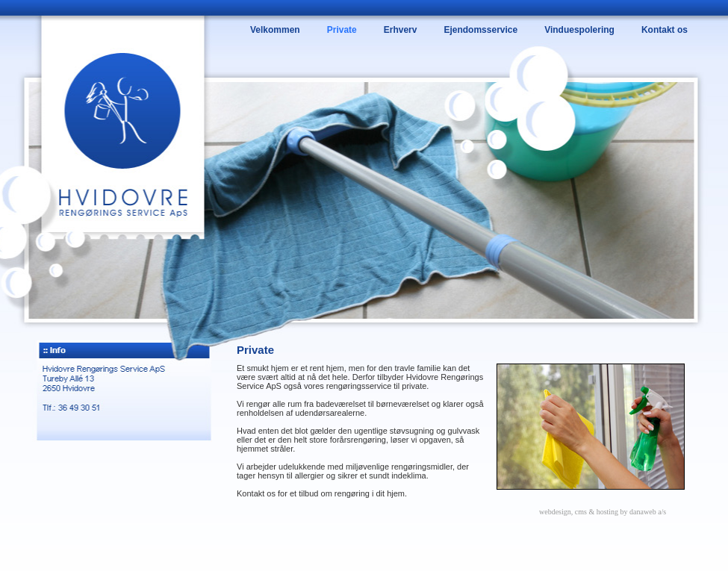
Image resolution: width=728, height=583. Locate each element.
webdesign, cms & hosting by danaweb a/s (603, 512)
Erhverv (401, 30)
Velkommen (275, 30)
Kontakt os (665, 30)
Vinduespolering (579, 30)
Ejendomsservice (480, 30)
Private (342, 30)
